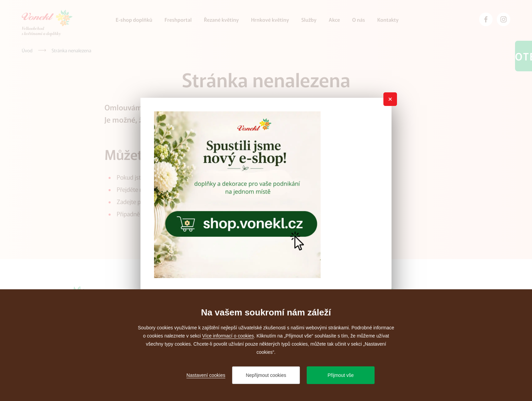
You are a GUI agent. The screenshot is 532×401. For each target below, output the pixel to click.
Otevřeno (524, 56)
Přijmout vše (340, 375)
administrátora (192, 214)
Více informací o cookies (228, 336)
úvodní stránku (167, 189)
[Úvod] (27, 50)
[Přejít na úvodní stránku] (47, 23)
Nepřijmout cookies (266, 375)
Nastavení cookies (206, 375)
